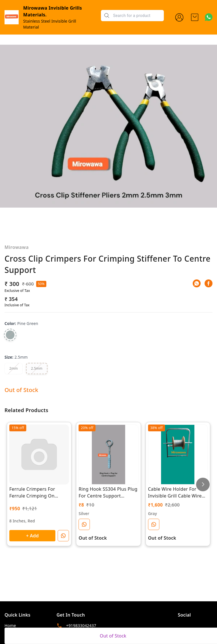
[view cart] (195, 17)
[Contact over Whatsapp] (209, 17)
